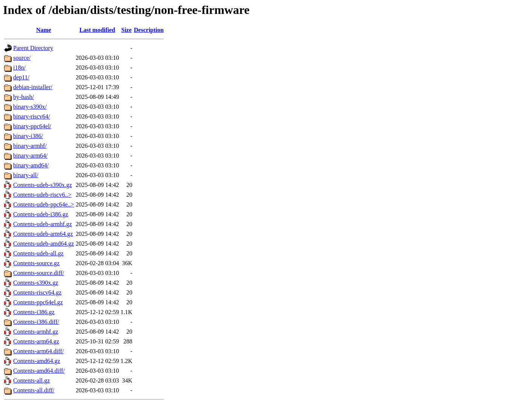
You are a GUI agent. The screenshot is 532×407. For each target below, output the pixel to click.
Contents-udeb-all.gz (38, 253)
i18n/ (19, 68)
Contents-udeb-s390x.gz (43, 185)
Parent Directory (33, 48)
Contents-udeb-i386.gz (41, 214)
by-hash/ (24, 97)
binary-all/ (26, 175)
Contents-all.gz (31, 380)
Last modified (97, 30)
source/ (22, 58)
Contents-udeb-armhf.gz (43, 224)
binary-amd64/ (31, 165)
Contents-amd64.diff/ (39, 371)
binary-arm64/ (30, 156)
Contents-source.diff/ (39, 273)
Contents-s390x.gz (36, 283)
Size (127, 30)
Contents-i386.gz (34, 312)
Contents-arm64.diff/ (38, 351)
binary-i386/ (28, 136)
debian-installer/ (33, 87)
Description (149, 30)
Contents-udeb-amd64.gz (43, 244)
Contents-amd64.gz (37, 361)
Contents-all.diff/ (34, 390)
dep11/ (21, 77)
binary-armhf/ (30, 146)
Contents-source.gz (36, 263)
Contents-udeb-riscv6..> (42, 195)
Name (44, 30)
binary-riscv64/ (32, 116)
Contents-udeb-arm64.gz (43, 234)
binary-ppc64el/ (32, 126)
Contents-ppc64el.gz (38, 302)
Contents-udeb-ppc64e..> (44, 204)
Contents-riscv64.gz (37, 292)
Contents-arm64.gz (36, 341)
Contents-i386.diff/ (36, 322)
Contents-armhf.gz (36, 332)
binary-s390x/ (30, 107)
